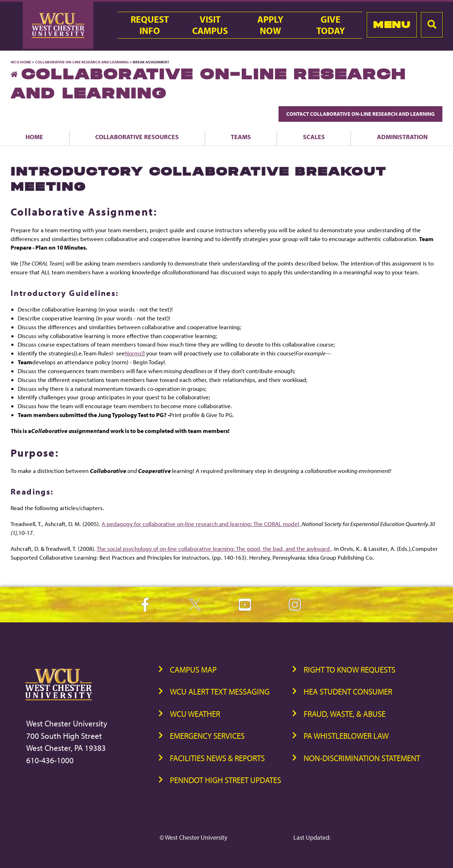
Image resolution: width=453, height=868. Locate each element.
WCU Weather (195, 714)
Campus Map (193, 670)
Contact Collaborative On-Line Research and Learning (360, 114)
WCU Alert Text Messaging (220, 692)
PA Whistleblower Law (346, 736)
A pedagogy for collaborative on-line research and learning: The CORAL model (201, 524)
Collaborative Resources (137, 137)
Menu (392, 25)
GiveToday (331, 25)
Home (34, 137)
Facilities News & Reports (217, 758)
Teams (241, 137)
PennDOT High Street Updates (225, 780)
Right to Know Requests (349, 670)
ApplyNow (270, 25)
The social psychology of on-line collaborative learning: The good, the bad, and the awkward (214, 549)
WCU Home (21, 62)
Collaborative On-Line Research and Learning (82, 62)
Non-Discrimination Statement (362, 758)
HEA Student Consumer (348, 692)
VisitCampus (210, 25)
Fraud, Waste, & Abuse (345, 714)
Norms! (134, 353)
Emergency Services (207, 736)
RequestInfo (150, 25)
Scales (314, 137)
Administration (402, 137)
